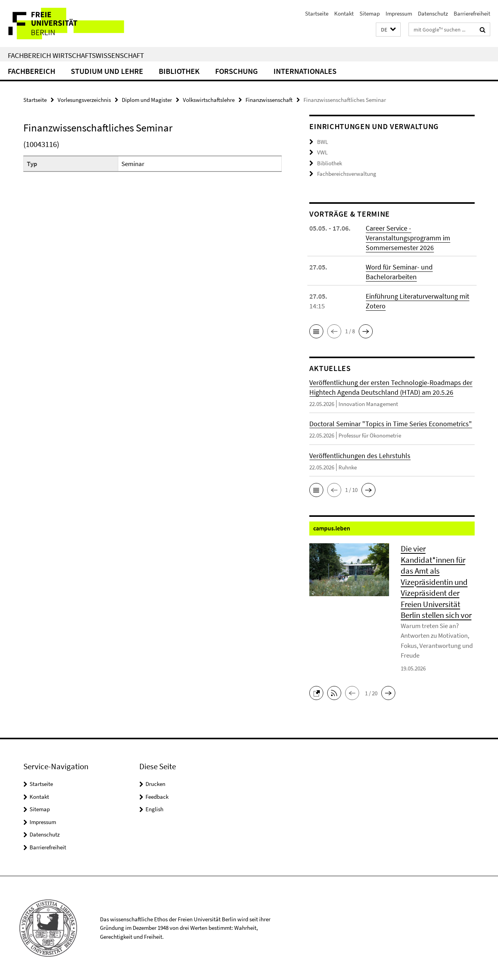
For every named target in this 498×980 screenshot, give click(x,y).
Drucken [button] (155, 784)
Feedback (157, 797)
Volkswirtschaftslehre (209, 100)
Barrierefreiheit (472, 13)
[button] (388, 30)
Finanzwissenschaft (269, 100)
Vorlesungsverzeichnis (84, 100)
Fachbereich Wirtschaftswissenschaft (76, 55)
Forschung (237, 71)
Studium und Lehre (107, 71)
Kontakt (344, 13)
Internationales (305, 71)
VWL (322, 152)
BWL (323, 142)
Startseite (317, 13)
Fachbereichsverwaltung (347, 174)
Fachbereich (32, 71)
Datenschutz (433, 13)
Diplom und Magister (147, 100)
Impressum (399, 13)
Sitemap (370, 13)
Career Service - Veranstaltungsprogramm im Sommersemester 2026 (408, 238)
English (154, 809)
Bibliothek (179, 71)
